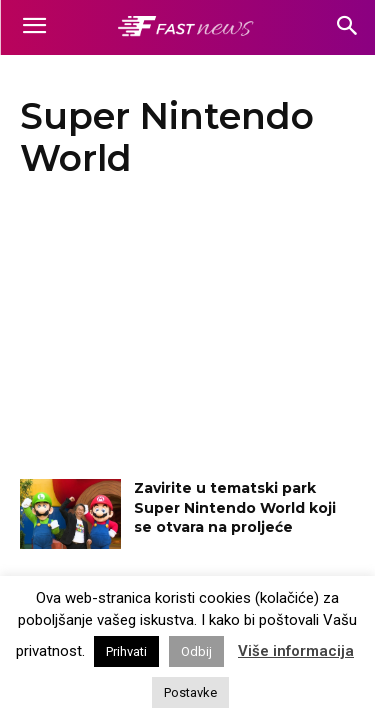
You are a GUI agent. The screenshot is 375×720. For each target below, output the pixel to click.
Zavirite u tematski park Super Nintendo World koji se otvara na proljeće (235, 507)
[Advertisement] (187, 334)
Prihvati (126, 651)
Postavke (190, 692)
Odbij (196, 651)
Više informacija (296, 651)
